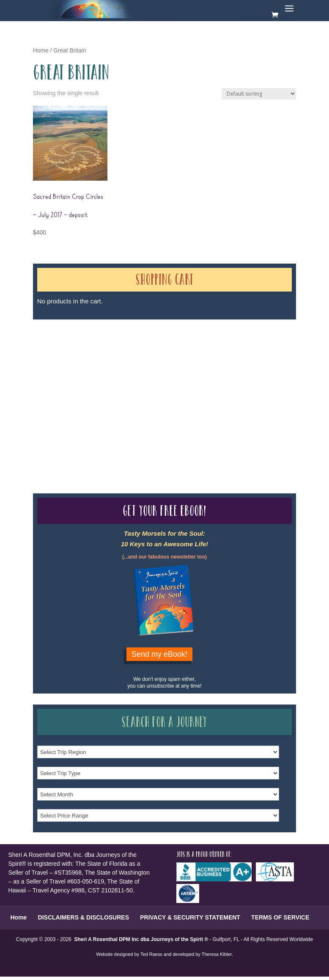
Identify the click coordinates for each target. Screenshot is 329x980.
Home (41, 51)
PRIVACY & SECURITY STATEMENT (190, 917)
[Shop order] (259, 94)
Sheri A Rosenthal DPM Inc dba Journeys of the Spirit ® (141, 939)
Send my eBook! (159, 654)
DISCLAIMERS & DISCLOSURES (84, 917)
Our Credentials (160, 391)
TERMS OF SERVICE (280, 917)
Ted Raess (151, 954)
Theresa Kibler (217, 954)
